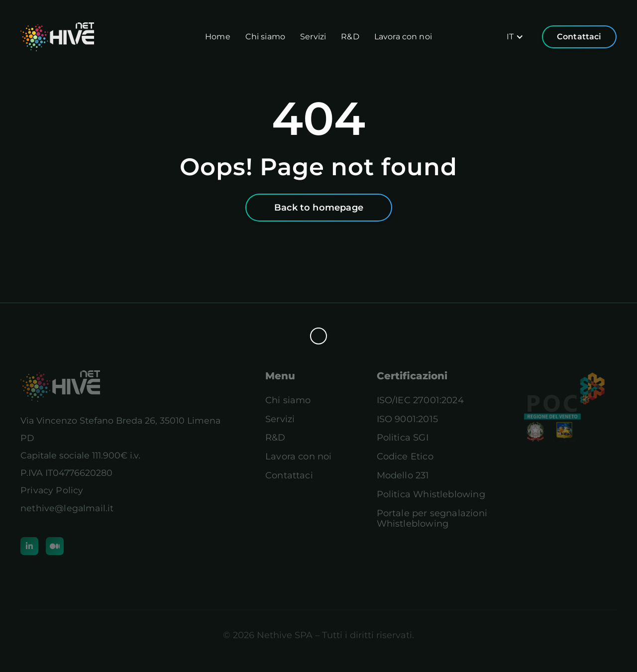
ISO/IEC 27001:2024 (420, 400)
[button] (515, 37)
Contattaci (579, 37)
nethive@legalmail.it (67, 508)
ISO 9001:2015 (407, 419)
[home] (57, 37)
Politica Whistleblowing (431, 495)
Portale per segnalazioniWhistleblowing (432, 519)
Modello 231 (403, 476)
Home (218, 37)
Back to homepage (319, 208)
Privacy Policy (52, 490)
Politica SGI (403, 438)
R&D (350, 37)
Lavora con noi (403, 37)
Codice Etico (405, 457)
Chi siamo (265, 37)
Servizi (313, 37)
